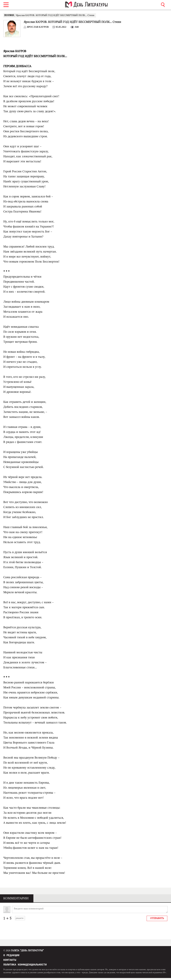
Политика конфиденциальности (25, 966)
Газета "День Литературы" (24, 951)
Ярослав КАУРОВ (38, 27)
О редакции (11, 956)
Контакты (10, 961)
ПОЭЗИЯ (9, 15)
